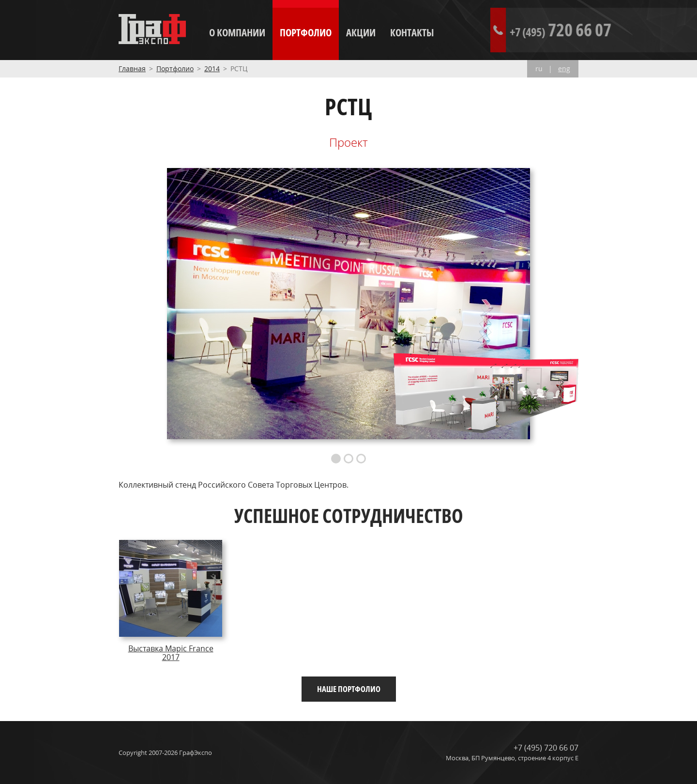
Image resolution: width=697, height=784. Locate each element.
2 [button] (348, 459)
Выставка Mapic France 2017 (171, 653)
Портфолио (306, 32)
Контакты (412, 32)
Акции (361, 32)
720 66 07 (604, 30)
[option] (348, 304)
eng (564, 69)
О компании (237, 32)
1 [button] (336, 459)
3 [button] (361, 459)
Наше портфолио (349, 689)
